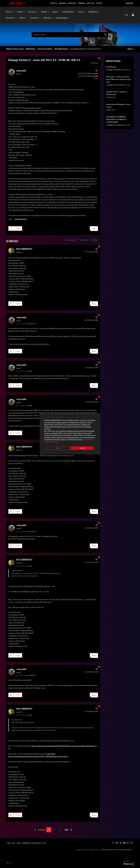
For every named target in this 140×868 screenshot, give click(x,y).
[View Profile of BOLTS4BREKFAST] (24, 249)
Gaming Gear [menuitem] (34, 18)
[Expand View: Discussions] (38, 12)
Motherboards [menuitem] (93, 12)
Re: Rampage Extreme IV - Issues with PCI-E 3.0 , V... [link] (86, 49)
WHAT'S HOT (91, 3)
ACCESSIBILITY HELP (39, 843)
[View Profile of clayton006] (21, 71)
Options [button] (130, 49)
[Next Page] (69, 830)
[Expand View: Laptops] (59, 12)
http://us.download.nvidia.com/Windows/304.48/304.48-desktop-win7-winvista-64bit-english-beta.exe (63, 746)
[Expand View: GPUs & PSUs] (16, 18)
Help (127, 15)
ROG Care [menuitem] (9, 12)
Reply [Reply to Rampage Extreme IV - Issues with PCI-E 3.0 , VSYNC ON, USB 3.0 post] (94, 229)
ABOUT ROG (11, 843)
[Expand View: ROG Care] (13, 12)
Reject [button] (58, 446)
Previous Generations (45, 49)
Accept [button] (82, 446)
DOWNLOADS (72, 3)
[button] (11, 228)
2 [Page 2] (55, 830)
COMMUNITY (81, 3)
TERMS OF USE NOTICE (83, 850)
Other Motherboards (61, 49)
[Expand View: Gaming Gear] (40, 18)
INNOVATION (63, 3)
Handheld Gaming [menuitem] (68, 12)
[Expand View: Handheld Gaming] (75, 12)
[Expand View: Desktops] (49, 12)
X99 (108, 97)
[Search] (70, 35)
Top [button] (10, 863)
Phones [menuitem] (81, 12)
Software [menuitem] (20, 12)
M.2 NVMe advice (111, 67)
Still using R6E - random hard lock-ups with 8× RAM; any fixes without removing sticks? (118, 79)
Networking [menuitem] (47, 18)
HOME (19, 843)
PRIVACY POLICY (95, 850)
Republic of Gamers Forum (15, 49)
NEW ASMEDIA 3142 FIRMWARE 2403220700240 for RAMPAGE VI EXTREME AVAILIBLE (116, 119)
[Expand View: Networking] (52, 18)
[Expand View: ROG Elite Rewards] (69, 18)
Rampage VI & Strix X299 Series (116, 70)
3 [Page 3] (61, 830)
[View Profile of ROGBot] (96, 79)
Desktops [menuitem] (44, 12)
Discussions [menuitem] (32, 12)
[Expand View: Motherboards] (99, 12)
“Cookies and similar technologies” (56, 440)
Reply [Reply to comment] (94, 304)
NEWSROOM (26, 843)
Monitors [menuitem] (22, 18)
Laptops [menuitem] (55, 12)
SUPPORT (99, 3)
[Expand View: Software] (24, 12)
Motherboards (31, 49)
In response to (27, 324)
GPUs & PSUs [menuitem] (10, 18)
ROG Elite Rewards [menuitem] (61, 18)
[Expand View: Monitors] (27, 18)
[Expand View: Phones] (85, 12)
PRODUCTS (54, 3)
